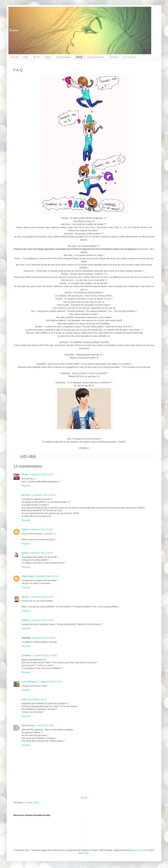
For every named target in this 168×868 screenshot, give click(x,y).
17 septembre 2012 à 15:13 (50, 682)
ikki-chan (26, 495)
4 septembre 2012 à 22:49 (41, 475)
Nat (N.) (25, 597)
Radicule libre (28, 725)
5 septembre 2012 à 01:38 (43, 495)
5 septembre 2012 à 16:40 (41, 553)
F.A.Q (79, 57)
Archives (114, 57)
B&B (26, 57)
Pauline (25, 530)
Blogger (85, 853)
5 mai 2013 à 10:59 (45, 725)
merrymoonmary (140, 850)
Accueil (15, 57)
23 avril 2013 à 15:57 (37, 699)
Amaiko (25, 620)
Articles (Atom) (33, 803)
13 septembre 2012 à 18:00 (45, 655)
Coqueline (26, 655)
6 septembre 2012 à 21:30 (41, 597)
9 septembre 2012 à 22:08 (44, 638)
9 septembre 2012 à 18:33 (41, 620)
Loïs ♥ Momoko (29, 682)
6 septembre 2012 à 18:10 (46, 576)
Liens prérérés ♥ (96, 57)
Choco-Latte (27, 576)
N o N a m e (130, 57)
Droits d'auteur (64, 57)
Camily (25, 553)
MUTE (36, 57)
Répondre (26, 486)
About (48, 57)
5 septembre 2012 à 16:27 (41, 530)
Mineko (25, 475)
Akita (24, 699)
